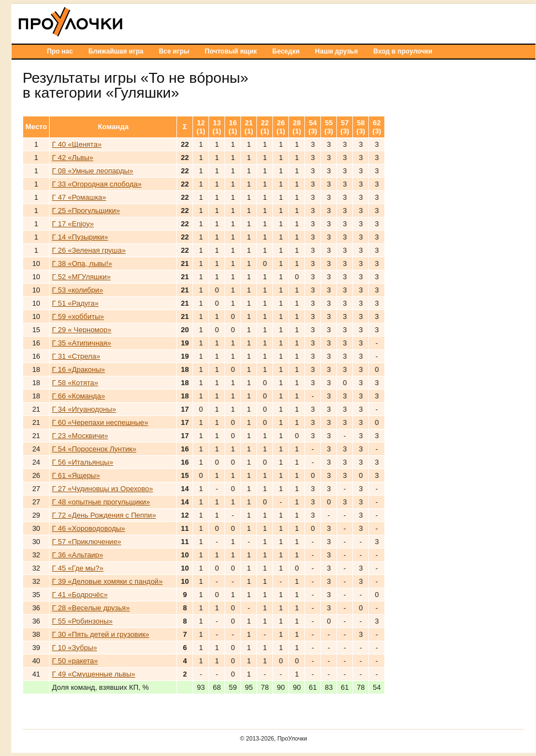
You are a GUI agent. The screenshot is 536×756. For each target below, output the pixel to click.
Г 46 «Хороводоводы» (89, 528)
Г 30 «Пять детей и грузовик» (100, 634)
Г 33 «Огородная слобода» (97, 184)
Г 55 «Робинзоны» (82, 621)
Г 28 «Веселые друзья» (91, 608)
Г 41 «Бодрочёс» (80, 595)
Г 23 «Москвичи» (80, 436)
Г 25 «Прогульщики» (86, 211)
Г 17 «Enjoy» (73, 224)
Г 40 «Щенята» (77, 144)
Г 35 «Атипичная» (81, 343)
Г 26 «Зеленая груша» (89, 250)
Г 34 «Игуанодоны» (84, 409)
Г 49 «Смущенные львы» (93, 674)
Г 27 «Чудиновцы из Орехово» (102, 489)
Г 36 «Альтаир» (77, 555)
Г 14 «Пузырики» (80, 237)
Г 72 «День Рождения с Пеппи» (104, 515)
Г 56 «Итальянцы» (82, 462)
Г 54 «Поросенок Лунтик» (94, 449)
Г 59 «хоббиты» (78, 316)
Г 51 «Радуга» (75, 303)
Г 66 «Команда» (78, 396)
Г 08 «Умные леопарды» (92, 171)
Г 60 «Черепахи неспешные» (100, 422)
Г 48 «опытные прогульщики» (101, 502)
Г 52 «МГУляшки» (81, 277)
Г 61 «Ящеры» (76, 475)
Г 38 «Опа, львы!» (82, 263)
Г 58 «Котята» (75, 383)
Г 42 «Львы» (73, 158)
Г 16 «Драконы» (78, 369)
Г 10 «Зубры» (74, 648)
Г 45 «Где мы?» (77, 568)
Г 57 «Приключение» (87, 542)
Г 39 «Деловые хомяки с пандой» (107, 581)
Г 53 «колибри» (77, 290)
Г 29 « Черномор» (82, 330)
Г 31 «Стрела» (76, 356)
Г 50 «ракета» (75, 661)
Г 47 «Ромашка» (79, 197)
